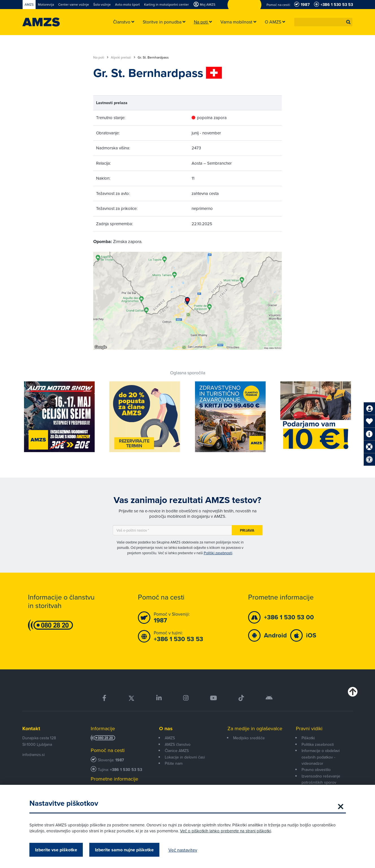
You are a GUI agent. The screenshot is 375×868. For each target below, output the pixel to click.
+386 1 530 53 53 (126, 770)
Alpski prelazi (123, 57)
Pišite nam (174, 763)
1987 (120, 760)
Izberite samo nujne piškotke (124, 850)
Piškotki (308, 738)
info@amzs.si (33, 755)
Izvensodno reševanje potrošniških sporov (321, 779)
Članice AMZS (177, 751)
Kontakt (31, 729)
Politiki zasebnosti (218, 553)
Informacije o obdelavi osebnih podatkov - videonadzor (321, 757)
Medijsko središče (249, 738)
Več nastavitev (183, 850)
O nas (166, 729)
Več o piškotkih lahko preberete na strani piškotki (226, 831)
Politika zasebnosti (318, 744)
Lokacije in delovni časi (185, 757)
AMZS (170, 738)
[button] (348, 22)
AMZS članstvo (178, 744)
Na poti (101, 57)
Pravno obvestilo (316, 770)
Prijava (247, 530)
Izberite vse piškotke (56, 850)
